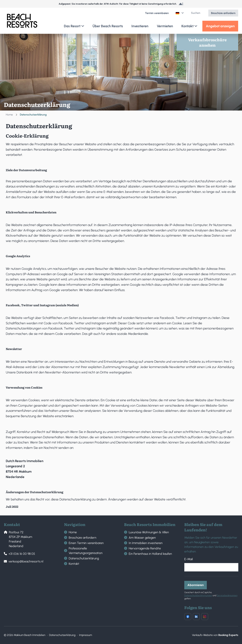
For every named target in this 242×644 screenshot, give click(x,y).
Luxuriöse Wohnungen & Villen (149, 532)
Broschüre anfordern (83, 538)
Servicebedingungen (227, 595)
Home (9, 115)
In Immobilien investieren (146, 543)
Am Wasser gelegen (142, 538)
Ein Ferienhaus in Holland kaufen (150, 554)
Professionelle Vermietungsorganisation (86, 551)
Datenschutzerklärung (84, 558)
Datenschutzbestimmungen (198, 595)
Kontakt (74, 564)
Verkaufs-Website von (215, 635)
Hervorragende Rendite (145, 548)
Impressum (86, 635)
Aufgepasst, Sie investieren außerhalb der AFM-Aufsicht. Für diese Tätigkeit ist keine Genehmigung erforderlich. (121, 4)
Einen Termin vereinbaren (86, 543)
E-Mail (189, 559)
